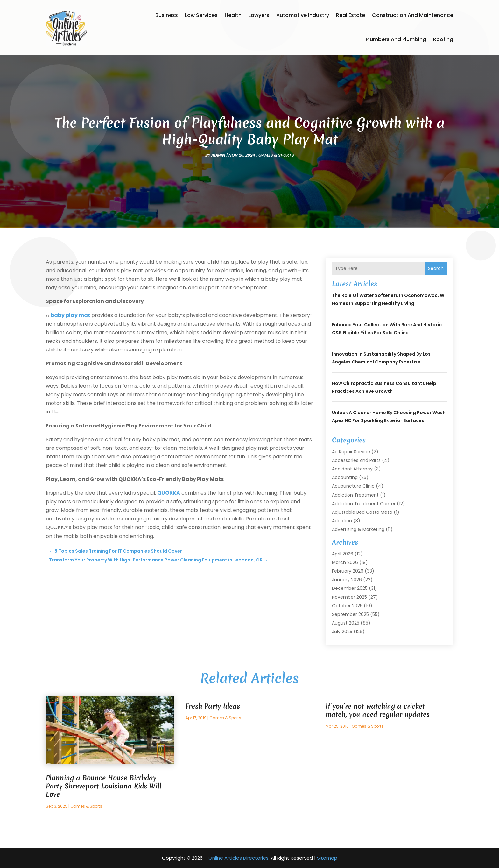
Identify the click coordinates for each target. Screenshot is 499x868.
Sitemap (327, 858)
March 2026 (345, 562)
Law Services (201, 15)
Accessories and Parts (356, 460)
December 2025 (350, 588)
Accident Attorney (352, 469)
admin (218, 155)
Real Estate (351, 15)
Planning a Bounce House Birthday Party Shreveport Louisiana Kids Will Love (104, 786)
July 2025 (342, 632)
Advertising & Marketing (358, 529)
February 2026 (348, 571)
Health (233, 15)
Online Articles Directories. (239, 858)
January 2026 (347, 580)
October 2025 (347, 606)
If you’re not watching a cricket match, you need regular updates (378, 710)
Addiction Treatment (355, 495)
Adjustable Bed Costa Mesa (362, 512)
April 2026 (343, 554)
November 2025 (349, 597)
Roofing (443, 39)
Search (436, 268)
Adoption (342, 521)
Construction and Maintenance (413, 15)
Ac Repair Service (351, 452)
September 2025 (350, 614)
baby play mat (70, 315)
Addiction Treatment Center (364, 504)
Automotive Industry (303, 15)
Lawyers (259, 15)
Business (167, 15)
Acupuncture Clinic (353, 486)
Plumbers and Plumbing (396, 39)
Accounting (345, 477)
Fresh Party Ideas (213, 706)
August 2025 (346, 623)
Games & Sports (276, 155)
